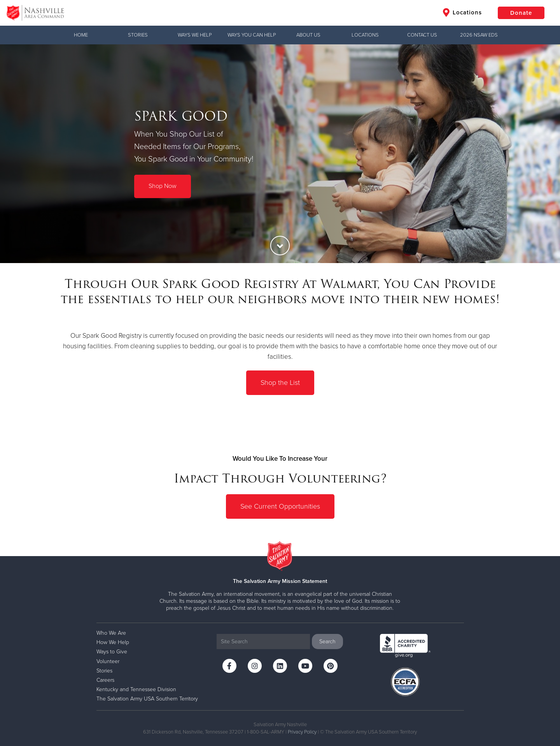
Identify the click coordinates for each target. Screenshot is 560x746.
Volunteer (108, 661)
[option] (280, 154)
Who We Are (111, 633)
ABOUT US (308, 35)
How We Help (113, 642)
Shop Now (163, 186)
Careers (105, 680)
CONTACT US (422, 35)
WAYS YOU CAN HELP (252, 35)
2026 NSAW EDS (479, 35)
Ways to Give (112, 652)
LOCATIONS (365, 35)
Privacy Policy (302, 732)
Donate (521, 13)
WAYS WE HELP (195, 35)
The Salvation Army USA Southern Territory (147, 699)
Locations (462, 12)
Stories (138, 35)
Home (81, 35)
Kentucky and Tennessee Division (136, 689)
